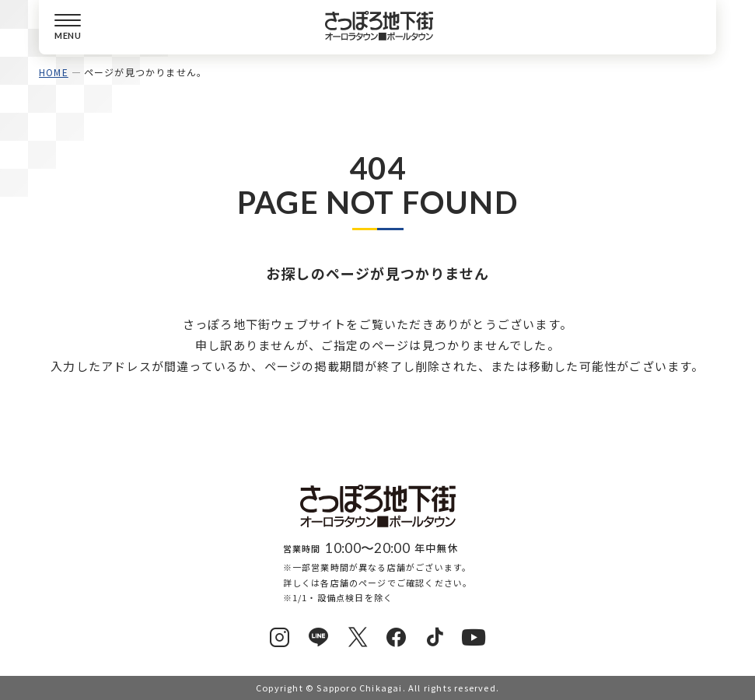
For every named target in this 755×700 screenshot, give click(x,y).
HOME (54, 72)
